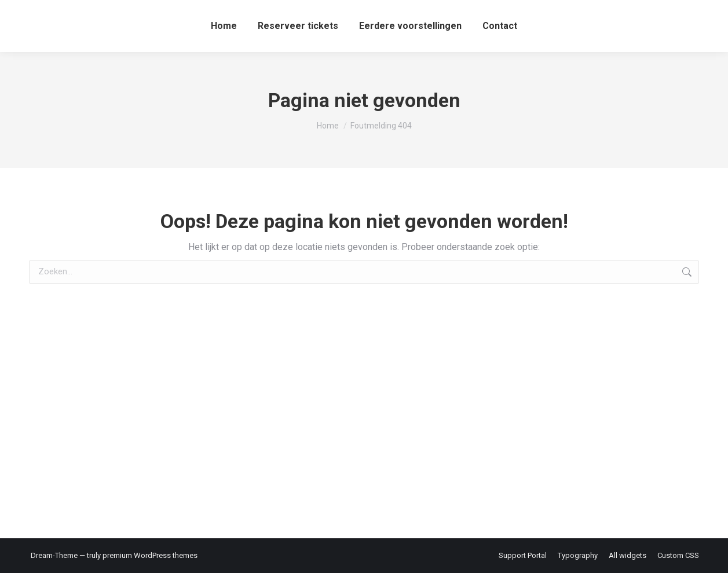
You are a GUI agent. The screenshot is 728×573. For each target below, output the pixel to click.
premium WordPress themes (150, 555)
